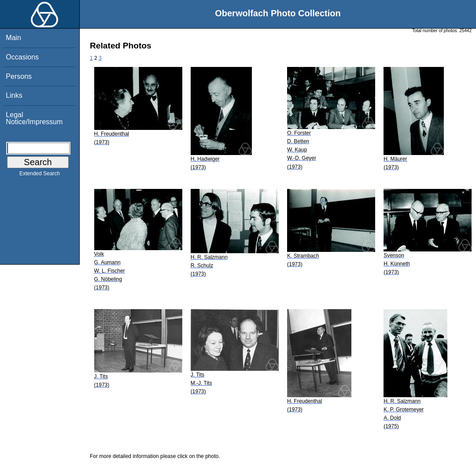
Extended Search (40, 175)
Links (14, 95)
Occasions (22, 57)
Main (13, 38)
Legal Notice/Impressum (34, 118)
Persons (19, 76)
